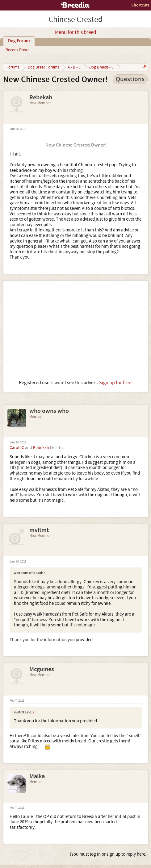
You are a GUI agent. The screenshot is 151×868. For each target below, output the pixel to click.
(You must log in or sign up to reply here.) (109, 854)
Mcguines (42, 669)
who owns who (49, 411)
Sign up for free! (116, 383)
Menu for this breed (75, 32)
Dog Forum (19, 41)
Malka (37, 776)
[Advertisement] (76, 330)
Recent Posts (17, 50)
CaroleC (17, 448)
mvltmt (39, 530)
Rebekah (41, 98)
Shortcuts (140, 5)
